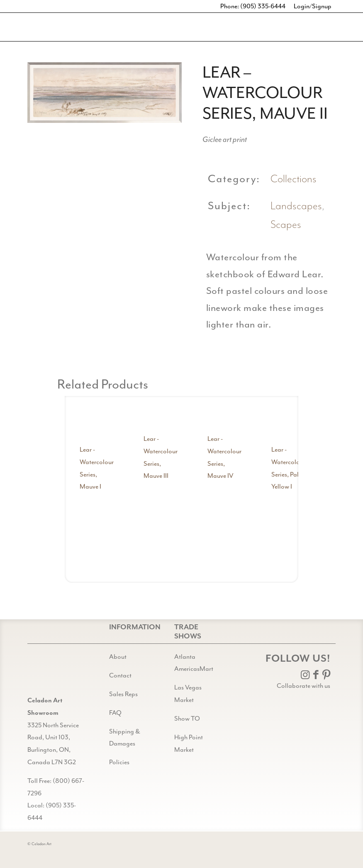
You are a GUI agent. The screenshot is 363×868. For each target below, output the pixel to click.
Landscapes (296, 206)
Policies (119, 762)
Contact (120, 675)
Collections (294, 179)
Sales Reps (123, 694)
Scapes (286, 225)
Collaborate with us (303, 686)
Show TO (187, 719)
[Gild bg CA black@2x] (49, 674)
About (118, 657)
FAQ (115, 713)
